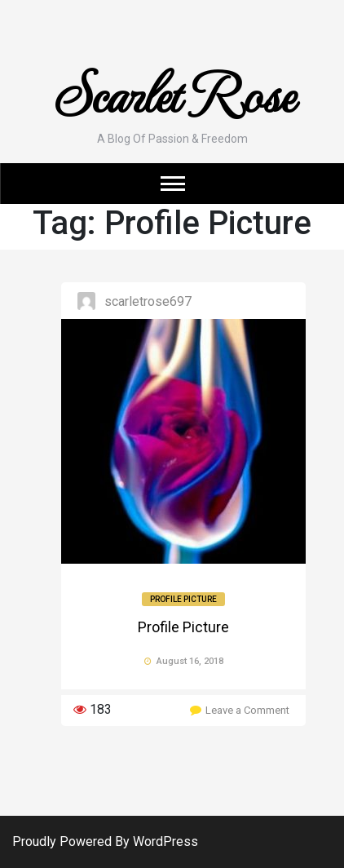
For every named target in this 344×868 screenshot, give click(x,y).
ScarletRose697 (148, 301)
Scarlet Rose (172, 92)
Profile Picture (183, 599)
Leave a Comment (247, 710)
